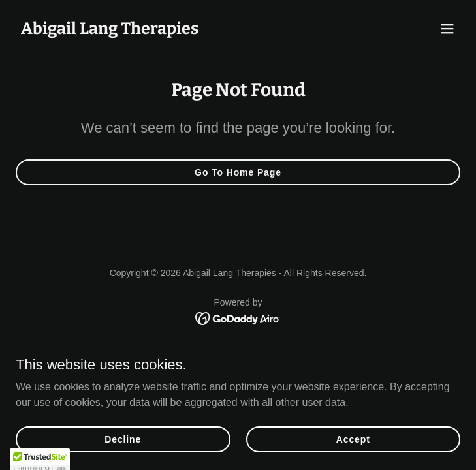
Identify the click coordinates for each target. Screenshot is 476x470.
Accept (353, 457)
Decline (123, 457)
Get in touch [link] (238, 349)
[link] (110, 30)
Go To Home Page (238, 172)
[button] (447, 29)
